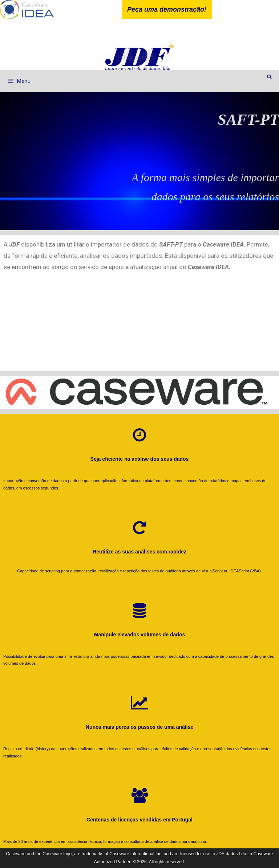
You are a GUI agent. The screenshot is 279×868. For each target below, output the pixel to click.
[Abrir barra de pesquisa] (269, 77)
